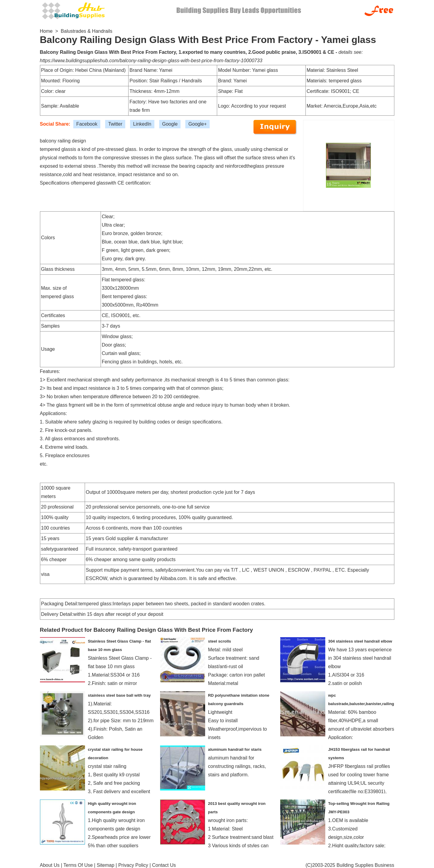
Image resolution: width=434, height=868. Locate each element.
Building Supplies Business (365, 865)
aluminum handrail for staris (235, 749)
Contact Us (164, 865)
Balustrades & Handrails (86, 31)
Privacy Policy (133, 865)
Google (170, 124)
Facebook (87, 124)
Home (46, 31)
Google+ (197, 124)
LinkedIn (142, 124)
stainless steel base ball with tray (119, 695)
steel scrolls (220, 641)
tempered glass (91, 183)
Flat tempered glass (123, 280)
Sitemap (106, 865)
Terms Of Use (78, 865)
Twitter (115, 124)
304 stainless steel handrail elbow (360, 641)
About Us (50, 865)
